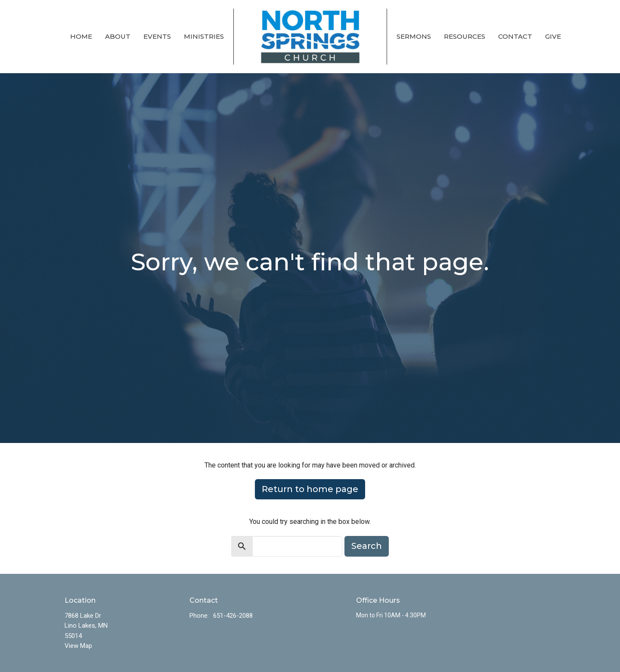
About (118, 36)
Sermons (414, 36)
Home (81, 36)
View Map (78, 646)
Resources (465, 36)
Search (367, 546)
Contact (515, 36)
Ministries (204, 36)
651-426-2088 (233, 616)
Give (553, 36)
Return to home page (310, 489)
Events (157, 36)
